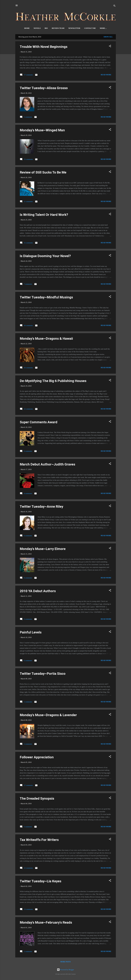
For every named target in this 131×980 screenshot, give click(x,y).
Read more (106, 75)
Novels (34, 28)
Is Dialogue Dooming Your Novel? (45, 256)
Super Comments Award (39, 423)
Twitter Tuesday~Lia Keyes (41, 882)
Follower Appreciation (37, 758)
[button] (110, 47)
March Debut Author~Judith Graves (47, 465)
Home (24, 28)
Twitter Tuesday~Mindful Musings (46, 298)
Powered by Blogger (65, 970)
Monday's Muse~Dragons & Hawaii (46, 339)
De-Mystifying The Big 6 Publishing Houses (53, 381)
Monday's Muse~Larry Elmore (43, 549)
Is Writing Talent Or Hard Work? (44, 215)
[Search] (114, 6)
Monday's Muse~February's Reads (46, 923)
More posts (65, 962)
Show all (108, 37)
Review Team (55, 28)
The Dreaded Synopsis (37, 799)
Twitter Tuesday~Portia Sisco (43, 674)
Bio (43, 28)
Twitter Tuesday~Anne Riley (41, 507)
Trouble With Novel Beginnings (44, 47)
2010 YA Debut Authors (38, 591)
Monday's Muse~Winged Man (42, 131)
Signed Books (103, 28)
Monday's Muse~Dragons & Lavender (48, 715)
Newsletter (71, 28)
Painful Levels (31, 633)
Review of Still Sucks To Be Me (43, 173)
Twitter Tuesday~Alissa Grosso (44, 88)
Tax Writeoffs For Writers (39, 840)
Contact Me (87, 28)
